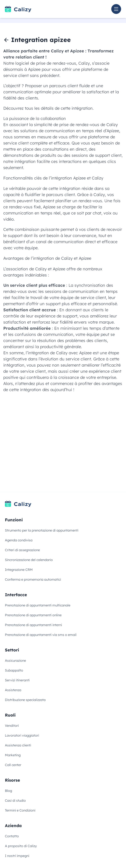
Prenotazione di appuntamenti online (33, 615)
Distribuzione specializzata (25, 700)
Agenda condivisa (19, 540)
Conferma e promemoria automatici (33, 579)
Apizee (34, 69)
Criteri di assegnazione (22, 550)
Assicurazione (15, 660)
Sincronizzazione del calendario (29, 560)
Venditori (12, 726)
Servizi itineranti (17, 680)
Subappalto (14, 670)
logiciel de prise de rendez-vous (46, 63)
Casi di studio (15, 800)
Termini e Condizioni (20, 810)
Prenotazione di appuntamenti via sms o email (41, 635)
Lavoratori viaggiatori (22, 735)
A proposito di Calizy (21, 846)
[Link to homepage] (18, 9)
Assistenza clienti (18, 745)
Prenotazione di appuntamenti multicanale (38, 605)
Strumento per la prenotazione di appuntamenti (42, 530)
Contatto (12, 836)
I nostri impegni (17, 856)
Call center (13, 765)
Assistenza (13, 690)
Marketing (13, 755)
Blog (8, 791)
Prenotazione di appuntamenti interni (33, 625)
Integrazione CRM (19, 570)
